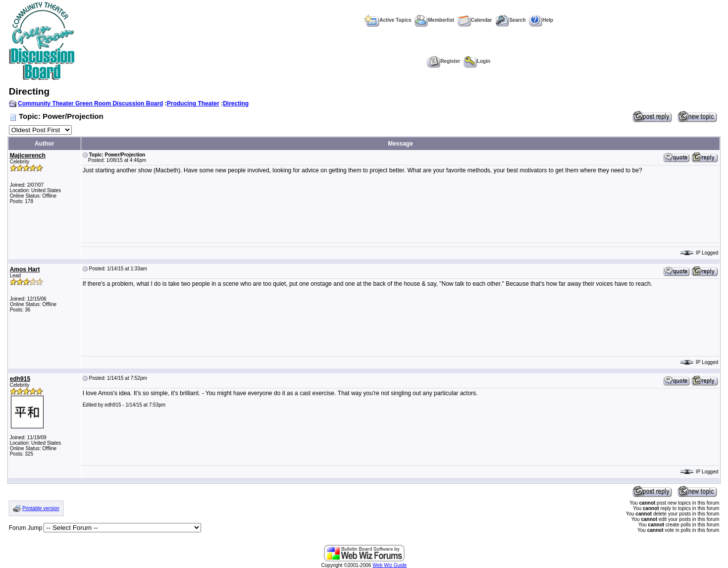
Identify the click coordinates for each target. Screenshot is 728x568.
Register (443, 61)
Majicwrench (28, 155)
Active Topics (388, 20)
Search (510, 20)
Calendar (475, 20)
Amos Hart (25, 269)
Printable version (41, 508)
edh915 (20, 379)
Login (477, 61)
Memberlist (434, 20)
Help (541, 20)
